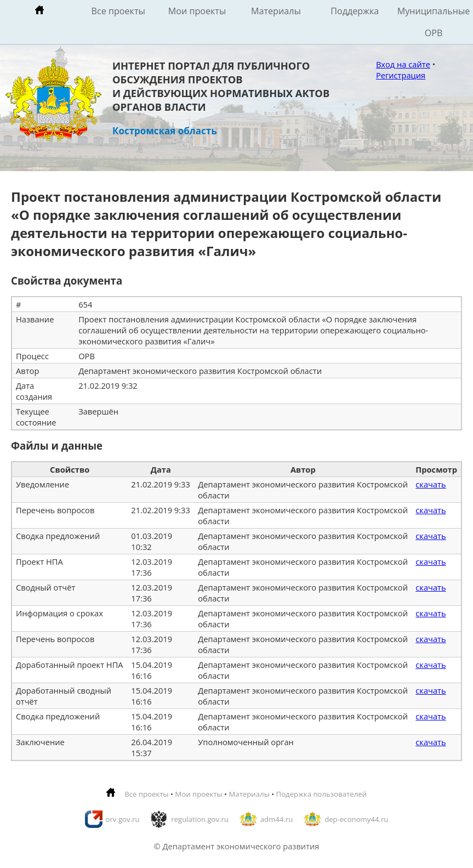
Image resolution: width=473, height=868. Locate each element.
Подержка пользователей (321, 794)
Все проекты (118, 11)
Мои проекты (197, 11)
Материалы (276, 11)
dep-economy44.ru (356, 819)
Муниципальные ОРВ (434, 22)
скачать (431, 484)
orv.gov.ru (123, 819)
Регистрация (401, 75)
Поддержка (355, 11)
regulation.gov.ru (200, 819)
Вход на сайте (403, 64)
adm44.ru (277, 819)
